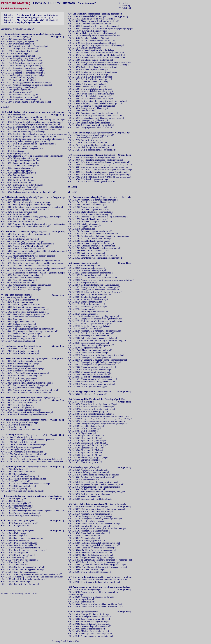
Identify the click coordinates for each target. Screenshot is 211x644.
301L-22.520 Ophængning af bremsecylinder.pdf (90, 357)
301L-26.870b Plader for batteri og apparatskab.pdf (91, 555)
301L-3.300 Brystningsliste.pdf (16, 153)
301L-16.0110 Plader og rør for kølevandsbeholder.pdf (93, 33)
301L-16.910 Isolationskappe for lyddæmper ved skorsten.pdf (96, 116)
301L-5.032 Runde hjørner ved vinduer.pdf (21, 239)
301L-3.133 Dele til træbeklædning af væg (32, 129)
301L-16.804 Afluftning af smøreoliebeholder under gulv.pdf (96, 103)
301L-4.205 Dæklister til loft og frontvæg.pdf (22, 219)
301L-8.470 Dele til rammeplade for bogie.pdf (22, 376)
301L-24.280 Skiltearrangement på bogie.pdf (89, 457)
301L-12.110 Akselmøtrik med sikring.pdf (21, 476)
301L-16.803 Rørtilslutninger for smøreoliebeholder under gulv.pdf (98, 101)
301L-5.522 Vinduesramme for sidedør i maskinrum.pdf (27, 285)
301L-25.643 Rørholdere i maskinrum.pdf (87, 489)
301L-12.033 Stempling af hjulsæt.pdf (19, 472)
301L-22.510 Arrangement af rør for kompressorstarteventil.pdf (97, 355)
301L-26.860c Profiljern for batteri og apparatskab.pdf (93, 548)
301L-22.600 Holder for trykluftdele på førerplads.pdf (93, 367)
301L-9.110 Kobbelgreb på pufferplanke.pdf (22, 410)
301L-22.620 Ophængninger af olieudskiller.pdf (90, 372)
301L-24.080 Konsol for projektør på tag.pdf (89, 411)
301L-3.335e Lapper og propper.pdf (18, 170)
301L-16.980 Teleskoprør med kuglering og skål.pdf (92, 125)
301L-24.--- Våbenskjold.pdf (82, 402)
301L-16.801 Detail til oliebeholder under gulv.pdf (91, 91)
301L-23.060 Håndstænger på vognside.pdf (88, 394)
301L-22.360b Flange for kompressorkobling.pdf (90, 350)
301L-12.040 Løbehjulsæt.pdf (15, 474)
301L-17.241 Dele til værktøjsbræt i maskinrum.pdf (92, 145)
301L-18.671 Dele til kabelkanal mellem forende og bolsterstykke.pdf (99, 162)
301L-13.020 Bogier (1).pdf (14, 499)
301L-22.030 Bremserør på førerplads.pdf (87, 268)
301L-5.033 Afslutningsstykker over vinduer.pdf (23, 241)
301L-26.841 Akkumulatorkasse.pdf (85, 538)
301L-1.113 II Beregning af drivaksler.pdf (21, 51)
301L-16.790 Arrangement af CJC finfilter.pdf (89, 74)
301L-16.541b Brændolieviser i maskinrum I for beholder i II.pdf (97, 57)
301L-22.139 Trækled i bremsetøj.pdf (85, 328)
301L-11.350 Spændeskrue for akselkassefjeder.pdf (24, 454)
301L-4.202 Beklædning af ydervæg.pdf (20, 212)
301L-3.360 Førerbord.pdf (14, 175)
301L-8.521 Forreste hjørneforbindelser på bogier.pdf (25, 385)
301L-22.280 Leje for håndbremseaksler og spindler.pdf (93, 338)
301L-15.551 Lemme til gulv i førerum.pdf (21, 584)
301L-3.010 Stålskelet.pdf (14, 115)
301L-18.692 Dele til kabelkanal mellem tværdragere (100, 177)
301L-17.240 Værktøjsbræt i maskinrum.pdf (88, 143)
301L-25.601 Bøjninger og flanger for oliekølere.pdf (92, 477)
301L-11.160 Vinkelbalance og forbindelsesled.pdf (24, 444)
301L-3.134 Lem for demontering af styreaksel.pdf (24, 132)
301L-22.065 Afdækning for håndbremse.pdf (89, 299)
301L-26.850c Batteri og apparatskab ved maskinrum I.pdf (95, 543)
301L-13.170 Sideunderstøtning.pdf (18, 506)
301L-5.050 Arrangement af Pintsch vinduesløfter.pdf (26, 246)
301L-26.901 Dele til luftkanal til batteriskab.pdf (90, 572)
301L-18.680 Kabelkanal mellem (101, 165)
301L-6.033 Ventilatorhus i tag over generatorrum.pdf (26, 314)
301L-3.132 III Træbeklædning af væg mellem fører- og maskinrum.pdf (33, 127)
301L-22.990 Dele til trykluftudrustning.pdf (88, 386)
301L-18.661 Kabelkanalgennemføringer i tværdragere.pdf (95, 157)
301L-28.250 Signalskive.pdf (82, 599)
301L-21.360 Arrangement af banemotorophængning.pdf (94, 200)
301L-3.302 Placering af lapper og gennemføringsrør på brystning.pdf (32, 156)
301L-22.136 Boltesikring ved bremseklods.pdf (90, 326)
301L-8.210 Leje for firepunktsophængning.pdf (23, 361)
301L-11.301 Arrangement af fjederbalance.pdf (23, 452)
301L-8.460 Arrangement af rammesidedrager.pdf (24, 368)
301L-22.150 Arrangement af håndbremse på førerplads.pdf (95, 331)
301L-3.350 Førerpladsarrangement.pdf (19, 173)
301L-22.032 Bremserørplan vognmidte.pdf (88, 275)
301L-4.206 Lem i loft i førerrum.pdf (18, 222)
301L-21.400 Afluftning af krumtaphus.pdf (88, 205)
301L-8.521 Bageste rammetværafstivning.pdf (22, 388)
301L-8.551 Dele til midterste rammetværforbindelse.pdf (27, 392)
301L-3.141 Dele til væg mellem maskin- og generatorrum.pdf (29, 144)
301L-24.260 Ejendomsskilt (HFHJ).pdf (87, 436)
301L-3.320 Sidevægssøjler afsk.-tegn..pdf (21, 158)
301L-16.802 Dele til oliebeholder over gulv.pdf (90, 96)
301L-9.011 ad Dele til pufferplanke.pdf (20, 403)
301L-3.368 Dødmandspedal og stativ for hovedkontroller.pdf (29, 192)
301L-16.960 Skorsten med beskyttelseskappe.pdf (91, 123)
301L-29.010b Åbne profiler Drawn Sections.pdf (90, 617)
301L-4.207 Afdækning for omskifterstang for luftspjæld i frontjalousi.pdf (34, 224)
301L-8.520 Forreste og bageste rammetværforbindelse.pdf (28, 383)
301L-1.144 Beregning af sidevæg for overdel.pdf (24, 75)
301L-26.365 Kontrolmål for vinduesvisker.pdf (90, 533)
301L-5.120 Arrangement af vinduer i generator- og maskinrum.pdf (31, 261)
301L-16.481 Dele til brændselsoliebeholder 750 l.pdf (92, 41)
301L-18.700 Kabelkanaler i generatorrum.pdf (89, 179)
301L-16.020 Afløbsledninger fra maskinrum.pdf (90, 24)
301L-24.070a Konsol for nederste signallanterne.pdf (92, 409)
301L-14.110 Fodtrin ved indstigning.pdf (20, 523)
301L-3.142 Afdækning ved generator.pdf (20, 146)
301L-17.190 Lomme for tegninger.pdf (86, 140)
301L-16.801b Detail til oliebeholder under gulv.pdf (92, 94)
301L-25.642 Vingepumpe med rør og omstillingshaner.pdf (95, 487)
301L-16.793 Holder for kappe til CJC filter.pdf (90, 82)
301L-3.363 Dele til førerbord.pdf (17, 182)
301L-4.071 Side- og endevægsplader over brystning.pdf (27, 202)
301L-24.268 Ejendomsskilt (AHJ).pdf (86, 455)
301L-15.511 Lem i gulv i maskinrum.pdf (20, 572)
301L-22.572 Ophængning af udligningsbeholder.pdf (92, 365)
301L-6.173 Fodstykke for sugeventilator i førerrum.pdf (27, 336)
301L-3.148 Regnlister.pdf (14, 151)
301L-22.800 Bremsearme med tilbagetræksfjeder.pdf (92, 382)
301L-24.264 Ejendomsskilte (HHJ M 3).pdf (88, 445)
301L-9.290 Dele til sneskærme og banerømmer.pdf (25, 415)
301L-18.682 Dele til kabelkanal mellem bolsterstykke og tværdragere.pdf (101, 170)
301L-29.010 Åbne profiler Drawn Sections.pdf (90, 614)
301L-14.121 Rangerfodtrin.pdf (16, 526)
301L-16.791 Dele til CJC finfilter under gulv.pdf (91, 77)
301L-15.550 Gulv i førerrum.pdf (17, 582)
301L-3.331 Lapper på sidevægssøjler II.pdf (21, 163)
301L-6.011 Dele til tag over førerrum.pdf (20, 300)
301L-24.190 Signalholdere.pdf (83, 433)
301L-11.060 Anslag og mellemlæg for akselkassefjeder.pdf (28, 440)
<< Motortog (124, 5)
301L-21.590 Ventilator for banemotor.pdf (87, 253)
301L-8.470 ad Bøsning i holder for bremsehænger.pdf (26, 373)
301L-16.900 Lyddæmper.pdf (82, 111)
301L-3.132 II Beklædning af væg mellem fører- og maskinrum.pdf (31, 124)
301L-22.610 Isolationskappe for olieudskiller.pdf (91, 370)
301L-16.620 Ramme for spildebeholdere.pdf (89, 70)
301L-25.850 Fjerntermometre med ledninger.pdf (90, 499)
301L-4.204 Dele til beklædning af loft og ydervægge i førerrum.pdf (32, 217)
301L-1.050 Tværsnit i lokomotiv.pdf (18, 44)
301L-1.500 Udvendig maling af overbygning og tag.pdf (27, 102)
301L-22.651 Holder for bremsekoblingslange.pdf (91, 377)
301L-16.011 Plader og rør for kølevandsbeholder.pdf (92, 19)
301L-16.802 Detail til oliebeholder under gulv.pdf (91, 99)
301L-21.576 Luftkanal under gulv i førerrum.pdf (91, 222)
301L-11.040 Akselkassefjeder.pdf (17, 437)
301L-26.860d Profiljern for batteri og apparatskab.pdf (93, 550)
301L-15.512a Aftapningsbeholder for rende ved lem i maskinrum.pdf (32, 577)
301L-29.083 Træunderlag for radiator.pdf (87, 629)
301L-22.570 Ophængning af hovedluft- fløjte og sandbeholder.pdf (98, 360)
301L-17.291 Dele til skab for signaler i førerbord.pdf (92, 150)
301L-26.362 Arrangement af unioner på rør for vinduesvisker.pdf (98, 528)
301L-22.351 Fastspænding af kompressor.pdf (89, 343)
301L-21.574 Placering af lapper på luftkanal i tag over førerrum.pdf (99, 217)
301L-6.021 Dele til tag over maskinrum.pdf (22, 305)
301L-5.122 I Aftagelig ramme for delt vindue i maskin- (34, 268)
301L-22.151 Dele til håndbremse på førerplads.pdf (91, 333)
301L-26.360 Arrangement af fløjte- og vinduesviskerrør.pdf (95, 524)
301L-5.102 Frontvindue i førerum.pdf (19, 253)
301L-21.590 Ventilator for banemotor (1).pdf (89, 251)
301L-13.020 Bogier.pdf (13, 501)
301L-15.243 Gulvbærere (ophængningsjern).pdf (23, 567)
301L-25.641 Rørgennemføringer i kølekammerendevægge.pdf (96, 484)
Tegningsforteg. (94, 577)
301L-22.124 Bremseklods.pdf (82, 309)
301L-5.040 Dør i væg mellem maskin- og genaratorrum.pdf (28, 244)
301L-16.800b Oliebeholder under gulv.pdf (88, 86)
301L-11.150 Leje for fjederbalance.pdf (19, 442)
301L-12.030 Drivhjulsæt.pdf (15, 469)
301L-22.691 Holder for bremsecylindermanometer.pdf (93, 379)
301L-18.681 (99, 167)
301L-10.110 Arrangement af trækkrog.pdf (21, 422)
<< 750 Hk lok (125, 8)
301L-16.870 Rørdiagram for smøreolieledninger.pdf (92, 106)
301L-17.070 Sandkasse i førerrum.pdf (86, 138)
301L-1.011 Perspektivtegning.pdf (17, 36)
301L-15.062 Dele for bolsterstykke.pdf (20, 545)
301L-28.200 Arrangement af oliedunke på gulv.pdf (92, 597)
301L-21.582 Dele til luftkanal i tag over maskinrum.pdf (94, 234)
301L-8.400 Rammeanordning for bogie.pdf (21, 363)
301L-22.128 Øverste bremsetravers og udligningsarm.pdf (94, 316)
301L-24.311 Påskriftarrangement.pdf (86, 462)
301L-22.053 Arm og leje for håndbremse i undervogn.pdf (94, 290)
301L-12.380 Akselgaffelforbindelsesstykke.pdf (23, 491)
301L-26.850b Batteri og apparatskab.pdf (87, 540)
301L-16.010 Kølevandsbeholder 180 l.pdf (88, 16)
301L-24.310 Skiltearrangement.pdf (85, 460)
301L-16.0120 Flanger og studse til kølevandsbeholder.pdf (95, 36)
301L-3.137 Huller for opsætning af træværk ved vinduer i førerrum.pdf (33, 139)
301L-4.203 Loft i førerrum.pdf (16, 214)
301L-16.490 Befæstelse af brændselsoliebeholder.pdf (93, 43)
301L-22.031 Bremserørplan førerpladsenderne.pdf (91, 273)
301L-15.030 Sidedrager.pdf (15, 536)
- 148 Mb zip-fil (28, 18)
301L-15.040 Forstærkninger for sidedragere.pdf (23, 538)
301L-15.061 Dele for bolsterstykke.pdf (20, 543)
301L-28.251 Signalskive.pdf (82, 602)
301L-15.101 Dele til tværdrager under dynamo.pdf (25, 550)
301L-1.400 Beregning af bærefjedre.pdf (20, 87)
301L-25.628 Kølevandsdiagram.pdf (85, 480)
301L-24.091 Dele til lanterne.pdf (84, 431)
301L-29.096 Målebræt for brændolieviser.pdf (89, 631)
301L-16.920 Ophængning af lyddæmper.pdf (89, 120)
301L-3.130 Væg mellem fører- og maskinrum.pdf (24, 117)
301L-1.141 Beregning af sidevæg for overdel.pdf (24, 68)
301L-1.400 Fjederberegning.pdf (16, 90)
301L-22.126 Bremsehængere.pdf (84, 314)
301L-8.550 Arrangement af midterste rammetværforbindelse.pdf (30, 390)
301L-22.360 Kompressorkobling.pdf (85, 348)
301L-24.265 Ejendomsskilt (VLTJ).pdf (86, 448)
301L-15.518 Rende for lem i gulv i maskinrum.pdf (25, 579)
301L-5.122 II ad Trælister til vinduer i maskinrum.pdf (26, 270)
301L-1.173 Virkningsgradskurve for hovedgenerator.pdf (27, 82)
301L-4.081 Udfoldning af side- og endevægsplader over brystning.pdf (33, 207)
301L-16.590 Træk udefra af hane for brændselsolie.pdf (93, 67)
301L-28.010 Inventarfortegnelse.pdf (85, 590)
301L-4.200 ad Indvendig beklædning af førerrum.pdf (26, 209)
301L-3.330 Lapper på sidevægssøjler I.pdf (21, 161)
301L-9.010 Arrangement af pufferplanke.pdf (22, 400)
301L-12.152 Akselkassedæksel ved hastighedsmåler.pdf (27, 484)
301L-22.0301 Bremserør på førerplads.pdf (88, 270)
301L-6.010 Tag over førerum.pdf (17, 297)
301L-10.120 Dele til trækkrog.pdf (17, 425)
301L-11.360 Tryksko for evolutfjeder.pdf (20, 457)
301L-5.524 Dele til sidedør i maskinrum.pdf (22, 290)
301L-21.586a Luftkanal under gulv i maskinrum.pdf (92, 246)
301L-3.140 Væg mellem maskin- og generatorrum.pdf (26, 141)
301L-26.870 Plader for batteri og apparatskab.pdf (91, 553)
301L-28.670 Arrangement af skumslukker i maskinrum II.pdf (96, 607)
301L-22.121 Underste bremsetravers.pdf (87, 304)
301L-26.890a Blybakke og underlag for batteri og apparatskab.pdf (98, 567)
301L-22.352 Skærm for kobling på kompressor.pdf (92, 345)
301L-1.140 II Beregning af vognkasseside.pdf (23, 63)
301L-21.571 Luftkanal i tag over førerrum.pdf (89, 209)
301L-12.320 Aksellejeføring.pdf (17, 488)
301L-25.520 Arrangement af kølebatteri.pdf (88, 470)
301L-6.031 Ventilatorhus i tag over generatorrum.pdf (26, 309)
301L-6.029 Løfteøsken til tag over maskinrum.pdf (24, 307)
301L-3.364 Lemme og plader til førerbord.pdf (23, 185)
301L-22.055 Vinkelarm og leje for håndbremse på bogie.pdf (95, 292)
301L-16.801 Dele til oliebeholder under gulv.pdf (91, 89)
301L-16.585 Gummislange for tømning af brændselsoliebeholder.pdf (99, 65)
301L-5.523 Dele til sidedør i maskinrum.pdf (22, 287)
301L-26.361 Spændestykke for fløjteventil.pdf (90, 526)
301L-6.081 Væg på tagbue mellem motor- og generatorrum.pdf (30, 331)
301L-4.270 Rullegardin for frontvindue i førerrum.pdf (26, 226)
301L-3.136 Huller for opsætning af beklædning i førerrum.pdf (29, 136)
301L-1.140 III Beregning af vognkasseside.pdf (23, 66)
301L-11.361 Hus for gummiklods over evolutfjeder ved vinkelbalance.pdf (35, 461)
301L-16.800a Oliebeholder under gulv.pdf (88, 84)
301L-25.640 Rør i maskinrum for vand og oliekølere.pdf (94, 482)
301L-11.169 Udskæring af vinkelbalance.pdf (22, 447)
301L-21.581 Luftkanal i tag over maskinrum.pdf (90, 231)
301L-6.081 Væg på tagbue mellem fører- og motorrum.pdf (28, 329)
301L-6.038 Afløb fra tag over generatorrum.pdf (23, 317)
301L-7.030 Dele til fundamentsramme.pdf (21, 351)
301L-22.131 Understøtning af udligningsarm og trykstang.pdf (96, 321)
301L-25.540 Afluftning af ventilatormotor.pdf (89, 472)
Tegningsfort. (26, 197)
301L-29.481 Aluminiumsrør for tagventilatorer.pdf (91, 636)
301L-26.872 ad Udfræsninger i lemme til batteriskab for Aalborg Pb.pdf (101, 560)
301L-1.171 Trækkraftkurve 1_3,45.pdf (19, 80)
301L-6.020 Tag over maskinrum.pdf (18, 302)
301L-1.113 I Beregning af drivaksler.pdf (20, 49)
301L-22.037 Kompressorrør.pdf (83, 282)
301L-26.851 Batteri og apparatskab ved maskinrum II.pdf (94, 545)
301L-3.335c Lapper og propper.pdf (18, 168)
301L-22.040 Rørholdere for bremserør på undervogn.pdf (94, 285)
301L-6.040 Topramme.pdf (14, 319)
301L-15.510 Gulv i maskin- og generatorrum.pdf (24, 569)
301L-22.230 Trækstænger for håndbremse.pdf (89, 336)
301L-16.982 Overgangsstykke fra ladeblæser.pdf (91, 128)
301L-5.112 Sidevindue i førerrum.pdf (19, 258)
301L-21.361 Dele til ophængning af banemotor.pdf (92, 202)
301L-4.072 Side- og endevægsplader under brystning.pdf (27, 205)
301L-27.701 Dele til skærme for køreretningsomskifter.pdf (95, 582)
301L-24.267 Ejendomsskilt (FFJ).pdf (86, 453)
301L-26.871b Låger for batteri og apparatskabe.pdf (92, 557)
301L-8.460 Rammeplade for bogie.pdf (19, 371)
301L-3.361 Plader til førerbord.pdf (18, 178)
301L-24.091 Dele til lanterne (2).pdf (85, 428)
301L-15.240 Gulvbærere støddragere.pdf (20, 560)
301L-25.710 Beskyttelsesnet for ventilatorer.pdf (90, 494)
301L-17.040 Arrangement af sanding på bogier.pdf (91, 135)
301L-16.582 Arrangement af (100, 62)
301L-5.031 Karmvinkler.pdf (15, 236)
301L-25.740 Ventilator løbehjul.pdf (85, 497)
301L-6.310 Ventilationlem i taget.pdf (19, 341)
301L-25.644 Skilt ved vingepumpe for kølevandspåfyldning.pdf (97, 492)
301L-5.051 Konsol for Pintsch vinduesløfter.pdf (23, 249)
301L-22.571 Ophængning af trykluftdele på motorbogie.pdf (95, 362)
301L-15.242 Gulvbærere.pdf (15, 565)
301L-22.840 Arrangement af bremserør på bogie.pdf (92, 384)
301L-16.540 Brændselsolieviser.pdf (85, 48)
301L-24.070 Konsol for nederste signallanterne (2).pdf (93, 404)
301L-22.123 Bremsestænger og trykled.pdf (88, 307)
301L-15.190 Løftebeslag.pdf (15, 557)
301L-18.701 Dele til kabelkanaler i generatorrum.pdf (92, 182)
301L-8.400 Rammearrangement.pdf (18, 366)
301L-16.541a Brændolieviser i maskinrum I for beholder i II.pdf (97, 55)
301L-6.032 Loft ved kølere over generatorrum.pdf (24, 312)
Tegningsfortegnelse (32, 34)
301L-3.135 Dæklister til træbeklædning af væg (35, 134)
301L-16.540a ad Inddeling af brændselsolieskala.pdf (92, 50)
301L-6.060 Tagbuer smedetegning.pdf (19, 324)
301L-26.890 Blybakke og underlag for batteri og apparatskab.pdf (98, 565)
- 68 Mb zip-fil (30, 20)
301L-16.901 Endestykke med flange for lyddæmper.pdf (94, 113)
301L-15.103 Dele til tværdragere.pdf (19, 555)
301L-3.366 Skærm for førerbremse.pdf (20, 190)
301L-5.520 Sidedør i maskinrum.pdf (19, 282)
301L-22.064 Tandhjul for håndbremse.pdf (88, 297)
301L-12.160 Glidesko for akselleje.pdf (19, 486)
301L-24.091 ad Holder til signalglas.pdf (87, 426)
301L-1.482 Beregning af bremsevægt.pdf (21, 97)
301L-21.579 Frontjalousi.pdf (82, 229)
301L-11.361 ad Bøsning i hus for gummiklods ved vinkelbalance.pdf (32, 459)
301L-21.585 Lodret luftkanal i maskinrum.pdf (89, 241)
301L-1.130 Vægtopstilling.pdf (16, 53)
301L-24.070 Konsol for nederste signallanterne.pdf (92, 407)
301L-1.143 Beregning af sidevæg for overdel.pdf (24, 73)
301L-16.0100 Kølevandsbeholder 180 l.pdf (88, 31)
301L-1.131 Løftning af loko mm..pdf (19, 56)
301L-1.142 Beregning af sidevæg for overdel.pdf (24, 70)
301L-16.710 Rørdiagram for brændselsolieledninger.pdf (94, 72)
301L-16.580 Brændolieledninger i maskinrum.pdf (91, 60)
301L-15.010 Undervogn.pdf (15, 533)
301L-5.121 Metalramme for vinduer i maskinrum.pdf (26, 265)
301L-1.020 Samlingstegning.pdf (17, 39)
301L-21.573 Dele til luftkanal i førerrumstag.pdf (91, 214)
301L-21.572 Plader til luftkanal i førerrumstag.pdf (91, 212)
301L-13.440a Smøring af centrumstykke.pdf (22, 515)
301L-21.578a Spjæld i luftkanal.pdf (85, 226)
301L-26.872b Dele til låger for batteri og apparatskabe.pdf (95, 562)
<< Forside (123, 3)
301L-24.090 (99, 416)
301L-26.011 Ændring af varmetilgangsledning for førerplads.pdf (97, 509)
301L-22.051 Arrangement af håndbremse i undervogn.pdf (95, 287)
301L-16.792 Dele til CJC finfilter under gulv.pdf (91, 79)
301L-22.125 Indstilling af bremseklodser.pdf (89, 311)
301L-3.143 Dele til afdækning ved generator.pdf (24, 149)
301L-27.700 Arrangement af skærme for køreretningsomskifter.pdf (98, 580)
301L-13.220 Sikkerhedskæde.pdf (17, 508)
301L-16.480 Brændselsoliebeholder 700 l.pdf (89, 38)
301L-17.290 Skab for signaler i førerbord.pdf (89, 147)
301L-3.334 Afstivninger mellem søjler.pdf (21, 166)
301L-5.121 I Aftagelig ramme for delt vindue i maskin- (34, 263)
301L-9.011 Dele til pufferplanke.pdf (18, 405)
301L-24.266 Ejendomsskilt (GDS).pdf (86, 450)
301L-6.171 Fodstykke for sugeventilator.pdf (22, 334)
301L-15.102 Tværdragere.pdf (15, 553)
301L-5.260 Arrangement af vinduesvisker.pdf (22, 278)
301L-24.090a (98, 424)
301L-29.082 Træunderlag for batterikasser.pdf (89, 624)
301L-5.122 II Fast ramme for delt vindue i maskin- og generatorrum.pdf (34, 273)
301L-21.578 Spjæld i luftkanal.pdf (85, 224)
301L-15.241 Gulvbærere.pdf (15, 562)
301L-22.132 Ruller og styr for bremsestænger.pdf (91, 324)
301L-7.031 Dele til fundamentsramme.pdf (21, 353)
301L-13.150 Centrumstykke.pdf (17, 503)
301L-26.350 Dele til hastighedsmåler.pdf (87, 521)
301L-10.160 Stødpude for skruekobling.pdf (21, 430)
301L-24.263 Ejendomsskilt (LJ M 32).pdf (88, 443)
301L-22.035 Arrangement (101, 280)
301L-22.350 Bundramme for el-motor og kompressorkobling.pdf (98, 340)
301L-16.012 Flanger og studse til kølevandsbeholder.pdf (94, 21)
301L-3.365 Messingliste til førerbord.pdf (20, 187)
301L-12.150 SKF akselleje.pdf (16, 481)
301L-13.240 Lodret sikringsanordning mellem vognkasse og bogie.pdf (33, 511)
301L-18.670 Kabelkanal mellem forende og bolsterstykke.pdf (96, 160)
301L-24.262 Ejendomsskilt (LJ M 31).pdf (88, 440)
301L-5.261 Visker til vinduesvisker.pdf (20, 280)
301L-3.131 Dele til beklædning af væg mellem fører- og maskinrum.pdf (34, 120)
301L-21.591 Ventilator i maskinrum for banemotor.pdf (93, 255)
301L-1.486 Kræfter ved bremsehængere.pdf (22, 99)
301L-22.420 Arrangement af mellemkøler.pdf (89, 353)
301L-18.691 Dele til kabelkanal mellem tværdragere (100, 174)
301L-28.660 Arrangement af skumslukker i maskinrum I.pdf (96, 604)
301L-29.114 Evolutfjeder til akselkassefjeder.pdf (91, 634)
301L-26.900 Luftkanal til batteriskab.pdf (87, 569)
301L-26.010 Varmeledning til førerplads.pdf (89, 507)
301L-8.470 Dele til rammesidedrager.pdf (20, 378)
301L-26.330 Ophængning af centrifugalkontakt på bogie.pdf (96, 519)
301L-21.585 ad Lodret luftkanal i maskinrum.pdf (91, 238)
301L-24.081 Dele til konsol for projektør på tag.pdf (92, 414)
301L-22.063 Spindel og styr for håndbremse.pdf (90, 295)
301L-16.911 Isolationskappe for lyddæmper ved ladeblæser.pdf (97, 118)
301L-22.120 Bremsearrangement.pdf (86, 302)
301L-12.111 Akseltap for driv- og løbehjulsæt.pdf (24, 479)
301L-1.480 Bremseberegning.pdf (17, 92)
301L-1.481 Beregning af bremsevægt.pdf (21, 95)
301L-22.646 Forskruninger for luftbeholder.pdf (90, 374)
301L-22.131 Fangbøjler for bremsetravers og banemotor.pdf (96, 319)
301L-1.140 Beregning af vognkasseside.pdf (22, 58)
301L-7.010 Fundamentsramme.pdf (18, 349)
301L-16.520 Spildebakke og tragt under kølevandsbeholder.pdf (97, 45)
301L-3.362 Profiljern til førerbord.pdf (19, 180)
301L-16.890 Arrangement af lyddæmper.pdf (89, 108)
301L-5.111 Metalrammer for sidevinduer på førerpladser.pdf (29, 256)
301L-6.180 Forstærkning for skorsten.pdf (21, 338)
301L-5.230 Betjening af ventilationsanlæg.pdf (23, 275)
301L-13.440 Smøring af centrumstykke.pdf (21, 513)
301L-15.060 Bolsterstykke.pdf (16, 540)
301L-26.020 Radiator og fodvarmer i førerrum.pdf (91, 511)
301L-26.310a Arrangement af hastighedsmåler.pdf (91, 516)
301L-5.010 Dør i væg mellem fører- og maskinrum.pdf (26, 234)
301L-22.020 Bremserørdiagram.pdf (85, 265)
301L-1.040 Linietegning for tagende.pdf (20, 41)
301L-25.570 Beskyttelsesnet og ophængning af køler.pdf (94, 475)
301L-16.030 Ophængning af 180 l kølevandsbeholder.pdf (94, 26)
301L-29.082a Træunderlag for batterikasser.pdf (90, 626)
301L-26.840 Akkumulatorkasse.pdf (85, 536)
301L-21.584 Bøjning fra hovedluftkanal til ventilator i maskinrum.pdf (100, 236)
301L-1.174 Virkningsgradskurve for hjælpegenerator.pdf (27, 85)
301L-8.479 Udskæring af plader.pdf (18, 380)
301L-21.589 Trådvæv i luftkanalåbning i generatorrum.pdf (95, 248)
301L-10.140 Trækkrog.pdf (14, 427)
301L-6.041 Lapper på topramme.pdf (18, 322)
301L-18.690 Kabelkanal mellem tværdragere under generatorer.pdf (99, 172)
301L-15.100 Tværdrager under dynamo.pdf (21, 548)
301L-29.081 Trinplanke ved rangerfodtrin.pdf (89, 621)
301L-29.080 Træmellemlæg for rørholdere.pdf (90, 619)
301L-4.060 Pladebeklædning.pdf (17, 200)
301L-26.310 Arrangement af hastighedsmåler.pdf (91, 514)
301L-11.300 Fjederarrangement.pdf (18, 449)
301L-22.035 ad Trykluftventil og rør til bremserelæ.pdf (93, 278)
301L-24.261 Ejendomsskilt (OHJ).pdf (86, 438)
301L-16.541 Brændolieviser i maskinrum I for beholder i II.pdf (97, 53)
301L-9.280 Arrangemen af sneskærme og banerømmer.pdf (28, 412)
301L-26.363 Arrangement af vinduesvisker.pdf (90, 531)
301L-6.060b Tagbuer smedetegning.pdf (20, 326)
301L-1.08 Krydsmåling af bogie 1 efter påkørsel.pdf (25, 46)
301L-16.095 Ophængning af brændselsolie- (101, 28)
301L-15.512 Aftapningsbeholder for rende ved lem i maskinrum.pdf (32, 574)
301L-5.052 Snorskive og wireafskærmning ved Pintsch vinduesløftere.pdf (35, 251)
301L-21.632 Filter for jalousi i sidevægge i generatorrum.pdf (96, 258)
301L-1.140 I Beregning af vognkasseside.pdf (22, 61)
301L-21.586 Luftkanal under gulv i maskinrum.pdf (92, 243)
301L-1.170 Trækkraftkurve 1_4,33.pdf (19, 78)
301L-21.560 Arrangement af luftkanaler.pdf (88, 207)
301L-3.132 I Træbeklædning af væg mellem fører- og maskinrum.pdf (33, 122)
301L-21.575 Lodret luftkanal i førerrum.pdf (88, 219)
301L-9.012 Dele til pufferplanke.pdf (18, 407)
